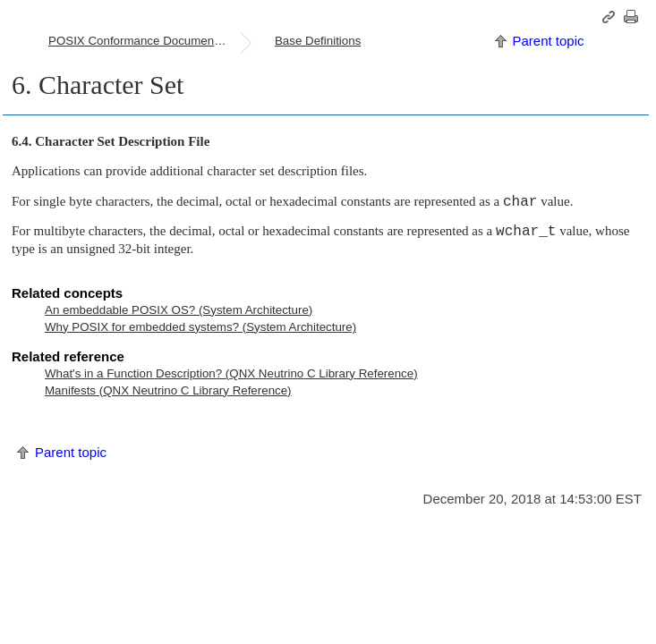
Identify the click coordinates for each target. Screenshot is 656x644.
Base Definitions (318, 41)
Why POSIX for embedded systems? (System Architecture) (200, 327)
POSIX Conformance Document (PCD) (144, 41)
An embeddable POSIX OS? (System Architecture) (179, 310)
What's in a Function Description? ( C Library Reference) (231, 373)
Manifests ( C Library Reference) (168, 390)
